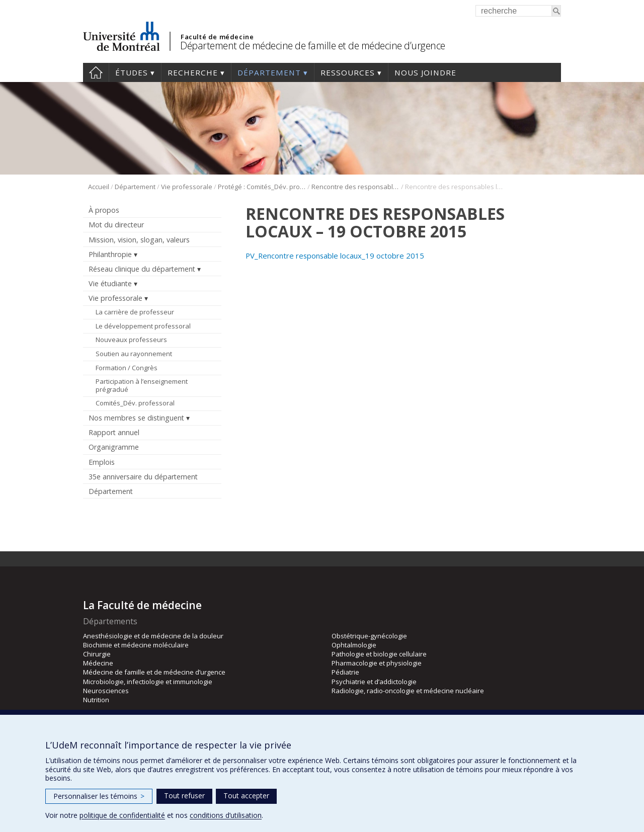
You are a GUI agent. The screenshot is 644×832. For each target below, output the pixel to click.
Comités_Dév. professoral (135, 403)
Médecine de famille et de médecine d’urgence (154, 672)
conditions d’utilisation (226, 815)
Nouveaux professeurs (131, 340)
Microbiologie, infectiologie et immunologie (148, 682)
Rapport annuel (114, 432)
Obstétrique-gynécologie (369, 636)
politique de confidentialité (122, 815)
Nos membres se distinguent (136, 418)
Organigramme (114, 447)
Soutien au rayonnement (134, 354)
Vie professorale (187, 187)
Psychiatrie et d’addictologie (374, 682)
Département (269, 72)
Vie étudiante (110, 283)
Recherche (193, 72)
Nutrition (96, 700)
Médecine (98, 663)
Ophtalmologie (354, 645)
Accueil (96, 72)
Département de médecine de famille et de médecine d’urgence (313, 46)
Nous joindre (425, 72)
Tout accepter (246, 796)
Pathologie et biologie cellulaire (379, 654)
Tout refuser (184, 796)
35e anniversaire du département (143, 477)
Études (132, 72)
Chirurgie (97, 654)
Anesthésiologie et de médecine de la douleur (153, 636)
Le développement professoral (143, 326)
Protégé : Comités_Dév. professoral (262, 187)
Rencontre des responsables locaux (355, 187)
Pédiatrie (345, 672)
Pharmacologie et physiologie (377, 663)
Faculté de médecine (217, 37)
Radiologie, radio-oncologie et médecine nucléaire (408, 691)
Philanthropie (110, 254)
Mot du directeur (116, 225)
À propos (104, 210)
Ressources (348, 72)
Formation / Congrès (127, 368)
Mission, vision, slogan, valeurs (139, 240)
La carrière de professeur (135, 312)
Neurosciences (106, 691)
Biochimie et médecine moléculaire (136, 645)
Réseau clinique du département (142, 269)
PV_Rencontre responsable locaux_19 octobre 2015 (335, 256)
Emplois (102, 462)
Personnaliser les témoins (99, 796)
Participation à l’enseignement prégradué (142, 385)
